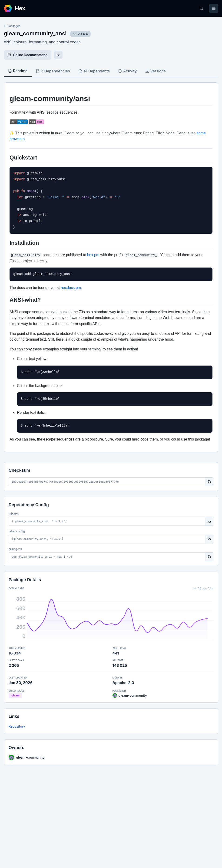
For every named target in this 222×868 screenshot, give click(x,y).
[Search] (201, 8)
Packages (12, 26)
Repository (17, 726)
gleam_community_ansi (35, 33)
